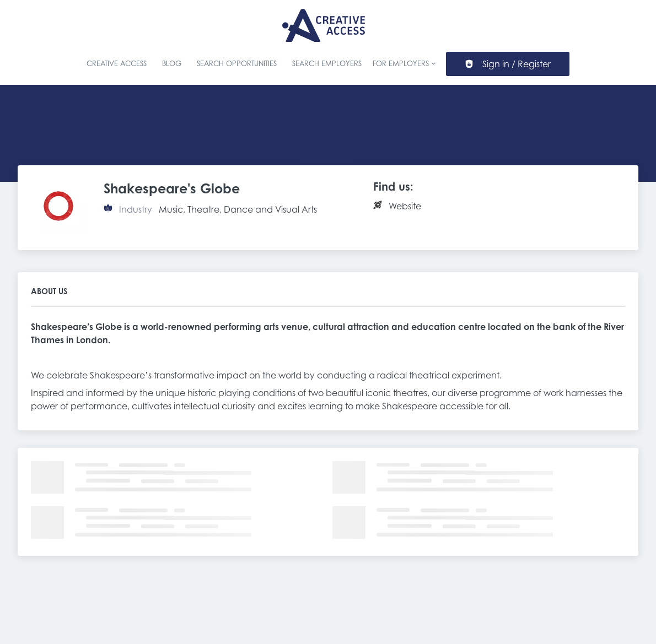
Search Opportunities (237, 64)
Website (405, 206)
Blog (172, 64)
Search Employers (327, 64)
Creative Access (117, 64)
